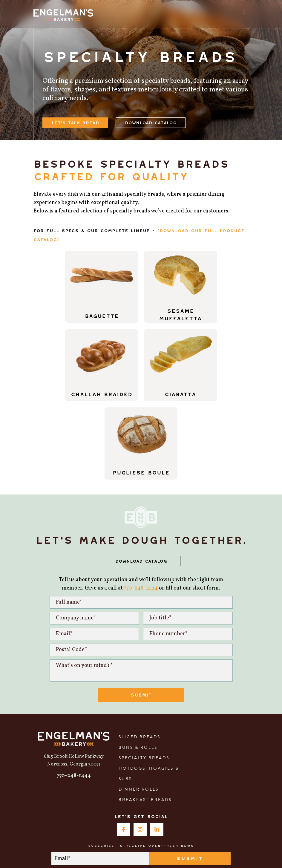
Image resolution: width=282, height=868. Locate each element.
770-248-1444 (141, 510)
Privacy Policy (186, 852)
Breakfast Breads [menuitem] (145, 721)
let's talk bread (75, 122)
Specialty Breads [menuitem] (144, 679)
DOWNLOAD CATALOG (141, 482)
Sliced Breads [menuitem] (140, 659)
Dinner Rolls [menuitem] (139, 711)
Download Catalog (151, 122)
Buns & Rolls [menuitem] (138, 669)
